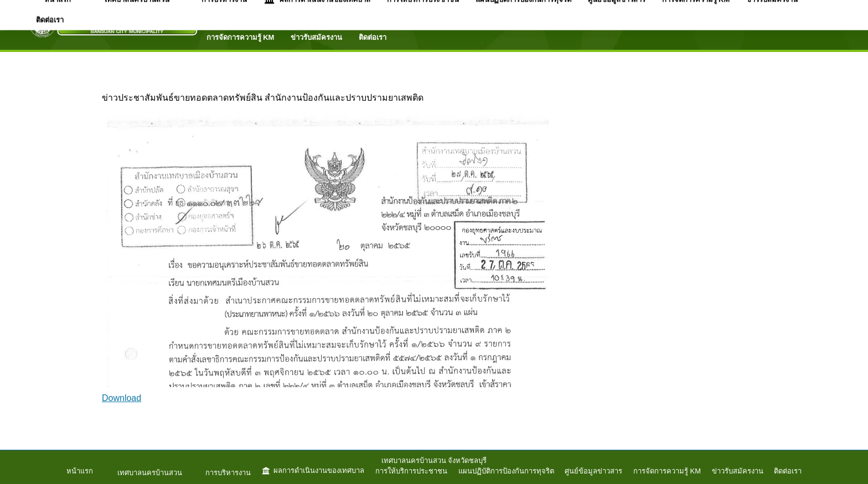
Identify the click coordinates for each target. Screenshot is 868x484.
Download (122, 398)
